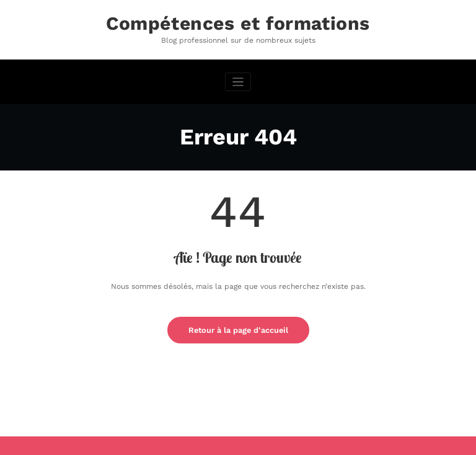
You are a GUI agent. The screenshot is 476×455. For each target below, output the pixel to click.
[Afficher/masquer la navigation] (238, 82)
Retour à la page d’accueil (238, 330)
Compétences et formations (238, 23)
